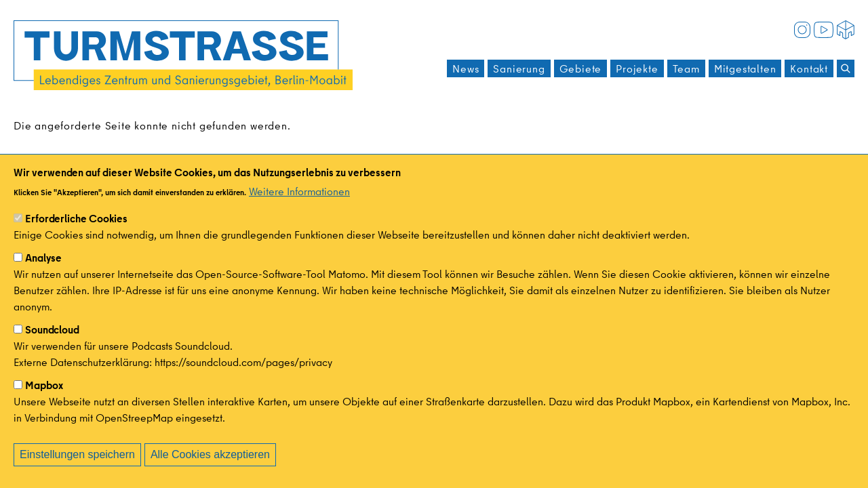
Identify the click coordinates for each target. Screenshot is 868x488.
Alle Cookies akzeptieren (210, 455)
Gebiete (581, 68)
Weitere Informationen (299, 192)
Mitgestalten (745, 68)
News (466, 68)
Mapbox (44, 386)
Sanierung (519, 68)
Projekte (637, 68)
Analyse (43, 258)
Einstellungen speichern (77, 455)
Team (686, 68)
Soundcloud (52, 330)
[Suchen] (846, 68)
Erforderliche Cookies (76, 219)
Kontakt (809, 68)
